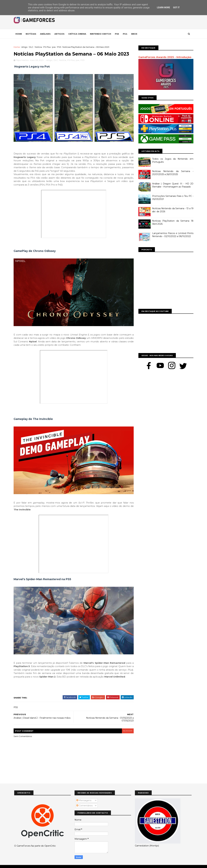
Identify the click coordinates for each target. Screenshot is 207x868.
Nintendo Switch (101, 34)
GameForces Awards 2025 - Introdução (164, 57)
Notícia (39, 47)
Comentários (84, 801)
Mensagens (84, 795)
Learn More (163, 7)
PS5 (60, 47)
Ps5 (118, 34)
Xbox (135, 34)
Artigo (25, 47)
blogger (126, 726)
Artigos (60, 34)
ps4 (54, 47)
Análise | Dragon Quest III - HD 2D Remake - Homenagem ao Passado (172, 185)
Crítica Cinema (78, 34)
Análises (46, 34)
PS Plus (48, 47)
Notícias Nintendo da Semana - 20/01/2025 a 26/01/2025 (172, 173)
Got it (176, 7)
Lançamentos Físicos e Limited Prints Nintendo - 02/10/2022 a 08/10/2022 (172, 235)
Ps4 (126, 34)
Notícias (32, 34)
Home (19, 34)
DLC (32, 47)
